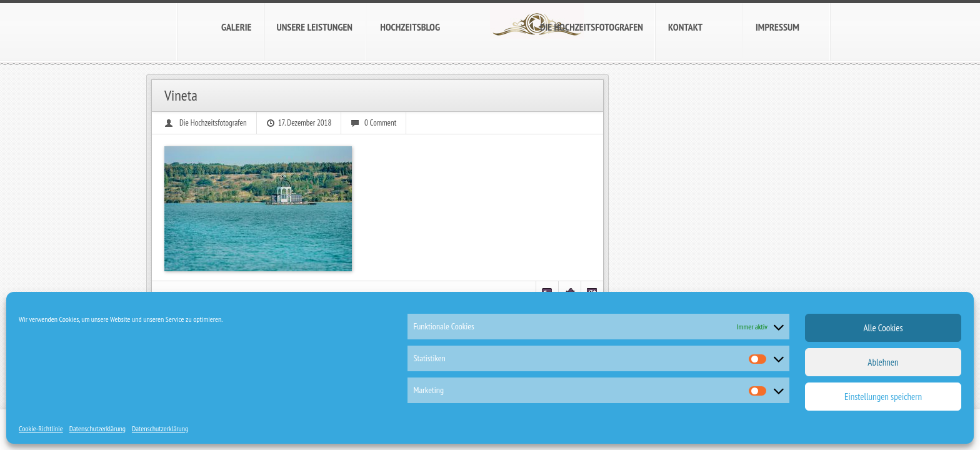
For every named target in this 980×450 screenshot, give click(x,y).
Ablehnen (883, 362)
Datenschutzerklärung (97, 428)
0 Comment (380, 123)
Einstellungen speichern (883, 397)
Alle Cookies (883, 328)
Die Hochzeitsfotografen (213, 123)
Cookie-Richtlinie (41, 428)
